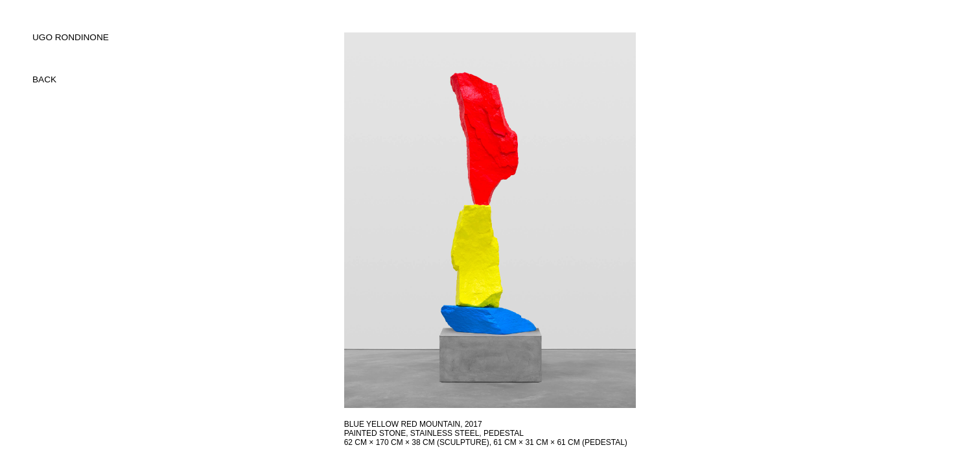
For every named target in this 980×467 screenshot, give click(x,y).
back (44, 79)
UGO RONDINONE (71, 37)
